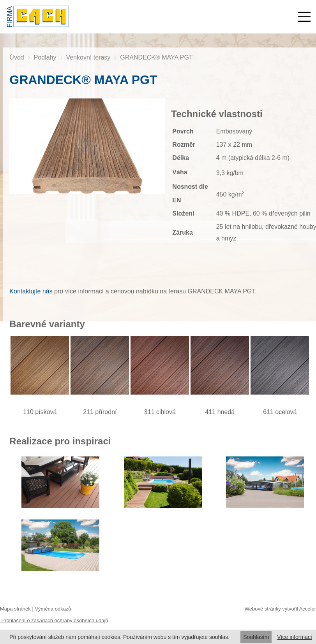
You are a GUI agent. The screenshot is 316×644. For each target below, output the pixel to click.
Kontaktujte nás (31, 291)
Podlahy (45, 57)
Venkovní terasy (88, 57)
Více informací (294, 637)
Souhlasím (256, 637)
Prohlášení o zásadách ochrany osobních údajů (54, 620)
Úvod (17, 57)
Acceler (308, 609)
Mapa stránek (15, 609)
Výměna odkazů (53, 609)
